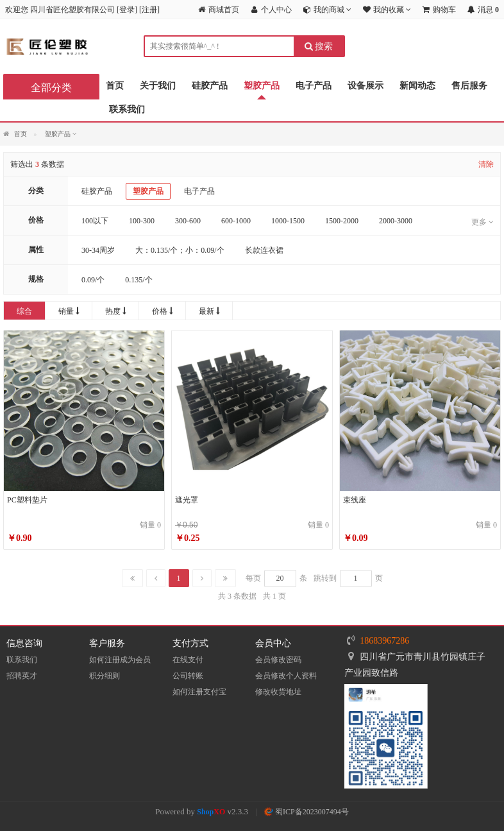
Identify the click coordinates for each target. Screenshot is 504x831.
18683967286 (384, 641)
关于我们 (158, 86)
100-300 (142, 221)
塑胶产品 (262, 86)
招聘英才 (22, 676)
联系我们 (127, 109)
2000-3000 (396, 221)
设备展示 (365, 86)
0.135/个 (139, 280)
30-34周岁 (98, 250)
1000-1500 (288, 221)
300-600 (188, 221)
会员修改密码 (278, 660)
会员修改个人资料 (286, 676)
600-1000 (236, 221)
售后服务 (469, 86)
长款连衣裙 (264, 250)
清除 (486, 164)
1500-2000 (342, 221)
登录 (127, 10)
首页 (115, 86)
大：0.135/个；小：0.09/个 (180, 250)
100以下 (95, 221)
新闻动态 (417, 86)
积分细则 (105, 676)
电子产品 (314, 86)
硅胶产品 (210, 86)
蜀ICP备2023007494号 (307, 812)
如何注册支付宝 (199, 692)
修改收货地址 (278, 692)
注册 (149, 10)
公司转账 (188, 676)
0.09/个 (93, 280)
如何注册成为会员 (120, 660)
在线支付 (188, 660)
